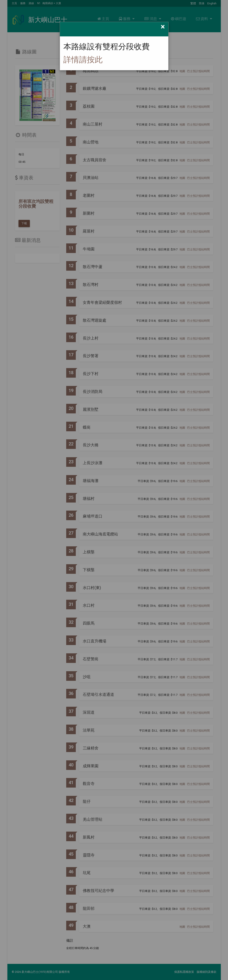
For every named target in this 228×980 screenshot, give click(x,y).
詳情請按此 (83, 60)
